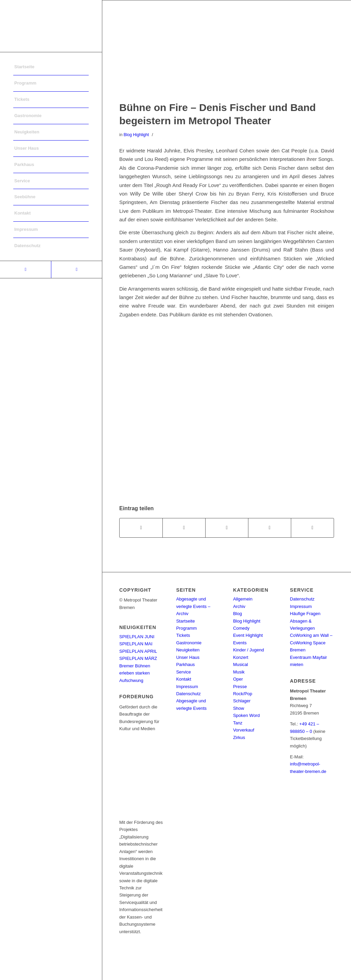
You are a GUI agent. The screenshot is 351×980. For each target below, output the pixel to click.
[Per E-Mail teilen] (312, 528)
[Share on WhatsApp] (227, 528)
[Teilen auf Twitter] (184, 528)
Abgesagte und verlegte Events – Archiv (193, 606)
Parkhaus (185, 664)
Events (240, 643)
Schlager (242, 701)
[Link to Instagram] (76, 270)
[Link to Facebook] (25, 270)
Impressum (187, 687)
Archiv (239, 606)
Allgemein (243, 599)
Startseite (185, 621)
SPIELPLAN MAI (136, 644)
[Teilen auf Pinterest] (270, 528)
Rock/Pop (243, 694)
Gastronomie (189, 643)
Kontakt (183, 679)
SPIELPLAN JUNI (137, 637)
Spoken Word (247, 715)
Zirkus (239, 737)
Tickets (183, 635)
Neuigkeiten (188, 650)
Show (239, 708)
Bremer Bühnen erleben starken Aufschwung (135, 673)
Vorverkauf (244, 730)
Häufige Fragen (305, 614)
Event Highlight (248, 635)
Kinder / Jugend (249, 650)
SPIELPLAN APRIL (138, 651)
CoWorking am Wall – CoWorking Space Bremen (311, 643)
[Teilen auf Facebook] (141, 528)
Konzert (241, 657)
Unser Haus (188, 657)
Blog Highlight (136, 135)
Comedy (241, 628)
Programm (186, 628)
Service (183, 672)
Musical (241, 664)
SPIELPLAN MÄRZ (138, 658)
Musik (239, 672)
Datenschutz (188, 694)
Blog (238, 614)
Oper (238, 679)
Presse (240, 687)
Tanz (238, 723)
